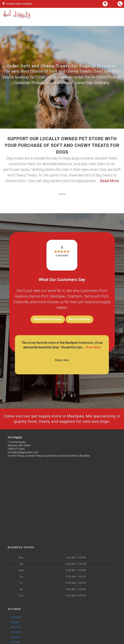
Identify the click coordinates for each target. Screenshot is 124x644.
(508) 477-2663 (16, 449)
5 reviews (62, 256)
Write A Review (79, 319)
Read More (110, 181)
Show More (93, 347)
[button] (57, 383)
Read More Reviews (48, 319)
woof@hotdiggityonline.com (23, 452)
